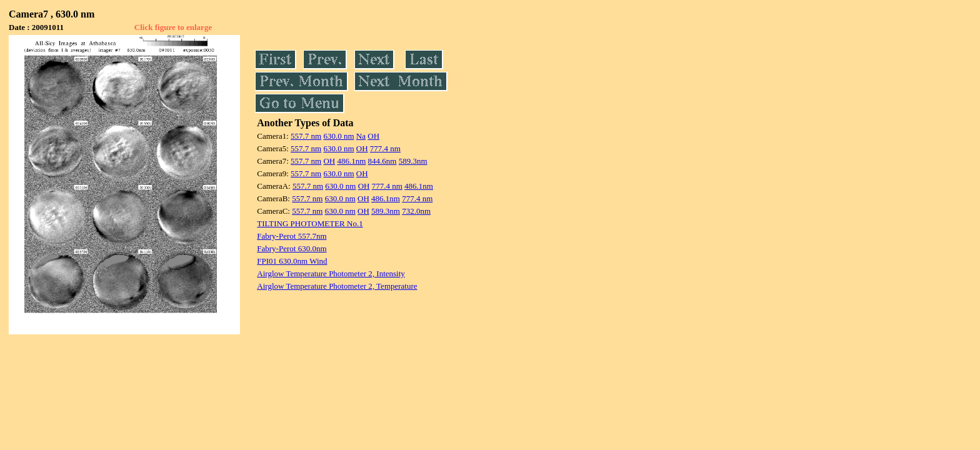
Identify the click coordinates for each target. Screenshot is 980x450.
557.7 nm (306, 136)
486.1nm (351, 161)
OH (373, 136)
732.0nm (416, 211)
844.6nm (382, 161)
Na (361, 136)
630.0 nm (338, 136)
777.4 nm (385, 148)
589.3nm (413, 161)
